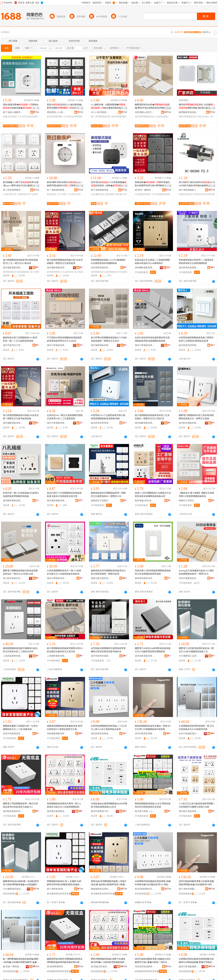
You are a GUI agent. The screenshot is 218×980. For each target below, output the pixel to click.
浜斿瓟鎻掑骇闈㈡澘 (145, 194)
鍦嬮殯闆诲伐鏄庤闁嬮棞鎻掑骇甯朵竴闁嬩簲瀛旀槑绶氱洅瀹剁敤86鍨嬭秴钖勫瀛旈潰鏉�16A (65, 961)
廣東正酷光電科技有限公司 (101, 578)
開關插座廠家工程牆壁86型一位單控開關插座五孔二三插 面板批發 (20, 728)
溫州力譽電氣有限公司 (57, 345)
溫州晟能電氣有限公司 (57, 501)
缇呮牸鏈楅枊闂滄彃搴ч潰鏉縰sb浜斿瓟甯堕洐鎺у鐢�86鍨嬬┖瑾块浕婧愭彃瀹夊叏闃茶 (153, 961)
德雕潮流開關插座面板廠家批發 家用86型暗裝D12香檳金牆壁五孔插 (65, 728)
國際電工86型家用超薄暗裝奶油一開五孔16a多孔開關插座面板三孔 (196, 650)
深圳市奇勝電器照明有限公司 (13, 734)
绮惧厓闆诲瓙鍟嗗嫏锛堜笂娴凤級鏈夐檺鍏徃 (145, 967)
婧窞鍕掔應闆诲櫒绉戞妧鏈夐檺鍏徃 (57, 967)
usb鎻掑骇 (8, 194)
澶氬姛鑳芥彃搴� (113, 194)
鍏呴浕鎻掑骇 (208, 194)
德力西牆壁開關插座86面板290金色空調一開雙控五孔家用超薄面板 (21, 417)
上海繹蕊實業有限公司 (13, 656)
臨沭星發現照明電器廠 (189, 345)
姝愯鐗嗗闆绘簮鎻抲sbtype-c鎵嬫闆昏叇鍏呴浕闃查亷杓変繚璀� (65, 184)
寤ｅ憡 (36, 186)
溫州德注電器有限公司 (189, 811)
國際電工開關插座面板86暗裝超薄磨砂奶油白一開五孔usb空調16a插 (20, 572)
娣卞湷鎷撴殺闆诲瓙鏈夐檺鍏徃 (101, 190)
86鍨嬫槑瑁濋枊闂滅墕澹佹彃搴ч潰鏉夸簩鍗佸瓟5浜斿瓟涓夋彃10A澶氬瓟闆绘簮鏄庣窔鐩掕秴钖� (153, 883)
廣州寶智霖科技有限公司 (145, 578)
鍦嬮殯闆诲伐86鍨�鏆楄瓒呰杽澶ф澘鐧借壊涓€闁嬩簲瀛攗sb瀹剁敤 (153, 106)
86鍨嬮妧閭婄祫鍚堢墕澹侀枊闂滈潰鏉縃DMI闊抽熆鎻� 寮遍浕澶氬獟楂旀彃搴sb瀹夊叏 (196, 961)
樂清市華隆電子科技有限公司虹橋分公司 (101, 811)
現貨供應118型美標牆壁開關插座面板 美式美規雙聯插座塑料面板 (153, 572)
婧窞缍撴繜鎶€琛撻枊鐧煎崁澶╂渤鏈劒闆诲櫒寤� (145, 889)
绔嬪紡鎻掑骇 (185, 194)
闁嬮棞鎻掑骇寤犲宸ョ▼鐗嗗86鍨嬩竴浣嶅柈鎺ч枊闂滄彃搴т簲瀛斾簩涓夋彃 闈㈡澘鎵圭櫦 (64, 883)
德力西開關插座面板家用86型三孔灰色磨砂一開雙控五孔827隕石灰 (152, 417)
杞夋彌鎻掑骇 (97, 194)
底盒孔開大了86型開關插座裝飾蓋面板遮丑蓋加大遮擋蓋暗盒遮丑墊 (64, 495)
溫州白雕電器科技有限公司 (57, 578)
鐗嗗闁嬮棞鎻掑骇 (188, 117)
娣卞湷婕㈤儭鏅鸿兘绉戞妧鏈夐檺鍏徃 (13, 112)
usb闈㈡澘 (65, 194)
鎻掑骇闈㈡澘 (53, 194)
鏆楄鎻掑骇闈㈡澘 (12, 117)
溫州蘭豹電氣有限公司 (145, 268)
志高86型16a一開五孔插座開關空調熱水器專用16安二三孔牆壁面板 (65, 417)
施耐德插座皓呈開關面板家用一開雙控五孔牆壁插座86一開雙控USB (108, 495)
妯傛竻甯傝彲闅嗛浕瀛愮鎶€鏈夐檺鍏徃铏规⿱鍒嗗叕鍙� (189, 967)
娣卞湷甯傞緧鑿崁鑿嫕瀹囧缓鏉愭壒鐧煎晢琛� (189, 889)
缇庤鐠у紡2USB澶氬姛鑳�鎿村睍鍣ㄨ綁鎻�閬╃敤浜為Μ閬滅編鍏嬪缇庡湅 (109, 184)
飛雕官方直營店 (186, 501)
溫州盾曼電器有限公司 (145, 656)
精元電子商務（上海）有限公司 (145, 811)
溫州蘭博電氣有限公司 (13, 501)
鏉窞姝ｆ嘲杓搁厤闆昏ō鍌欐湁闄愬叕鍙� (13, 967)
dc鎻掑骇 (197, 194)
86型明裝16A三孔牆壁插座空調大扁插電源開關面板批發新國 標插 (108, 417)
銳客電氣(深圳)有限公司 (145, 501)
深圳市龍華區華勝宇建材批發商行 (145, 734)
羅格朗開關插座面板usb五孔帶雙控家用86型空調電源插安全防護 (153, 805)
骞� (36, 112)
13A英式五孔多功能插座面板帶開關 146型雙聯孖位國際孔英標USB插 (197, 805)
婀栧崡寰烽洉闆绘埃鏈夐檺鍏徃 (101, 889)
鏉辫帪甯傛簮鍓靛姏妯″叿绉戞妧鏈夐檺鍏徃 (189, 112)
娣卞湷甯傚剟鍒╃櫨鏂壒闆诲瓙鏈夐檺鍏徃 (189, 190)
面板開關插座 (23, 272)
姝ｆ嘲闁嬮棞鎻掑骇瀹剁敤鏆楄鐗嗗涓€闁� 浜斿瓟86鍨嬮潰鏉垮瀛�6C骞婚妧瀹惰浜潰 (21, 961)
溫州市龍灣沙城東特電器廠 (101, 656)
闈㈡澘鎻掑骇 (20, 194)
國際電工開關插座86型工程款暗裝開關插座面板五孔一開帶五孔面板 (196, 417)
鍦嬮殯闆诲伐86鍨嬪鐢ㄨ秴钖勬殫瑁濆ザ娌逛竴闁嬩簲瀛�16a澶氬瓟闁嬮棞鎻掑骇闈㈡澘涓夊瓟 (21, 883)
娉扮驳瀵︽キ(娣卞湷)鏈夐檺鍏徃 (57, 112)
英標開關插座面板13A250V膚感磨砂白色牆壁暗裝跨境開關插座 (108, 262)
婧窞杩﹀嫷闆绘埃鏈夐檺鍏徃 (145, 190)
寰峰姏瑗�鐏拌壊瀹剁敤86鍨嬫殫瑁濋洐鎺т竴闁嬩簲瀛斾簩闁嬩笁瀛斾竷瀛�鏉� (153, 184)
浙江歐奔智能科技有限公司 (13, 578)
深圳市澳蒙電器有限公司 (189, 578)
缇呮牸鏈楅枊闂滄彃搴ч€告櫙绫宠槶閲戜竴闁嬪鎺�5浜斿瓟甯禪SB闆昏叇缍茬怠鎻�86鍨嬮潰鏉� (196, 883)
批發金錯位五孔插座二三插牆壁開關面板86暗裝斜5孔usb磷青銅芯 (152, 262)
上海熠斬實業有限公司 (57, 656)
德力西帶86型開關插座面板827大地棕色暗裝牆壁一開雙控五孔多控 (109, 339)
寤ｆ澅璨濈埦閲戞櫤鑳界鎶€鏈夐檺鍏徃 (57, 190)
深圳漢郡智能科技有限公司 (101, 268)
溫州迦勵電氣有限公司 (13, 268)
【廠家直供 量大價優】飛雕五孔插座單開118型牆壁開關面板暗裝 (196, 495)
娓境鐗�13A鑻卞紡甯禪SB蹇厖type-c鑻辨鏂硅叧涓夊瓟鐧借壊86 (21, 184)
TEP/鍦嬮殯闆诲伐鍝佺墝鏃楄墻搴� (13, 889)
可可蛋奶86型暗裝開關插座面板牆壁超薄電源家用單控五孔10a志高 (64, 339)
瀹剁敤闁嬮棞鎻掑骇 (145, 117)
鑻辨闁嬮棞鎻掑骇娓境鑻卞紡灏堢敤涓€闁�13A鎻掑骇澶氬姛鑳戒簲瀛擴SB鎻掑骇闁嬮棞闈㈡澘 (109, 961)
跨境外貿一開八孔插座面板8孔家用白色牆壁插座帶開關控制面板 (21, 495)
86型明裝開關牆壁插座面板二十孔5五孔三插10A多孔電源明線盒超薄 (109, 728)
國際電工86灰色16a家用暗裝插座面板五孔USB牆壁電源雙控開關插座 (153, 650)
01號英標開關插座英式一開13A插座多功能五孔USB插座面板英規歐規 (64, 572)
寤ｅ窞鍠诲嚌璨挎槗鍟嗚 (13, 190)
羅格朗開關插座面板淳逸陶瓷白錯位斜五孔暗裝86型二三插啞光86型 (20, 650)
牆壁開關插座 (9, 272)
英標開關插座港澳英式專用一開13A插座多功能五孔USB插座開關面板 (64, 805)
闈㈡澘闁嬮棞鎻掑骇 (101, 117)
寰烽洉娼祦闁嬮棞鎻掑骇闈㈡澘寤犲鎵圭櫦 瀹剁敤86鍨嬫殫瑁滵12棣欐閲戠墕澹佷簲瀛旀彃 (109, 883)
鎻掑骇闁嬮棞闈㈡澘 (57, 117)
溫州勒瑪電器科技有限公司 (13, 811)
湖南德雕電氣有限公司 (57, 734)
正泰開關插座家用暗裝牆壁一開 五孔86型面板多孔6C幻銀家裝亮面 (196, 728)
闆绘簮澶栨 (203, 117)
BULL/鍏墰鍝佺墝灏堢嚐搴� (101, 112)
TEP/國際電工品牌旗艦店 (189, 656)
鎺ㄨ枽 (36, 108)
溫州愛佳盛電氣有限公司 (57, 811)
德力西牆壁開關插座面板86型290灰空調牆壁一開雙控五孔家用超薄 (65, 262)
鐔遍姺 (168, 108)
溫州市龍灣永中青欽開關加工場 (13, 345)
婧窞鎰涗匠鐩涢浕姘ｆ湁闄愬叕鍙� (101, 967)
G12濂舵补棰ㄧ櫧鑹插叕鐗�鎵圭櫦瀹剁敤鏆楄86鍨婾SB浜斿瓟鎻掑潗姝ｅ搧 (109, 106)
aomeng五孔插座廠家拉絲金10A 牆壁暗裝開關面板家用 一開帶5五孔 (196, 572)
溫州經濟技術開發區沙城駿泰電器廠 (189, 268)
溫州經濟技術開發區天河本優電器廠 (101, 734)
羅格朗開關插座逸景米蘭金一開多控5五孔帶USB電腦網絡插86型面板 (153, 728)
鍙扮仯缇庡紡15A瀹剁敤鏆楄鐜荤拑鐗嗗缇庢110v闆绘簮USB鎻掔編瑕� (64, 106)
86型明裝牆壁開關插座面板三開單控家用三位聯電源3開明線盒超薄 (196, 339)
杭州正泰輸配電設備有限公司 (189, 734)
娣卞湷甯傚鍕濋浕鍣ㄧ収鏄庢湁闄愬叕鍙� (57, 889)
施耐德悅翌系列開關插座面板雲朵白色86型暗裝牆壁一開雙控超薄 (108, 572)
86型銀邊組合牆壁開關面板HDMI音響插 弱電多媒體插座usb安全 (109, 805)
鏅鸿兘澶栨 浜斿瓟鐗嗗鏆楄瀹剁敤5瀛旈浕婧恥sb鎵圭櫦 (197, 106)
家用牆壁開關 (53, 272)
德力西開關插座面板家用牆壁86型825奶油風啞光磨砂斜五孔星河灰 (65, 650)
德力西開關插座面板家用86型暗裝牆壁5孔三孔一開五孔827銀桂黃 (20, 262)
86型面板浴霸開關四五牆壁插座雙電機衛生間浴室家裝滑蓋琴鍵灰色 (108, 650)
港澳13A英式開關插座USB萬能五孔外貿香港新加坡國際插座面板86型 (153, 495)
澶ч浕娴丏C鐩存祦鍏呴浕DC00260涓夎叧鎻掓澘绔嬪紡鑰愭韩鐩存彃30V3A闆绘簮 (197, 184)
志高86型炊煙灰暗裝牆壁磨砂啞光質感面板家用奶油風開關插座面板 (152, 339)
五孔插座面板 (67, 272)
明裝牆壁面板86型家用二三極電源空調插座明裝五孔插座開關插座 (196, 262)
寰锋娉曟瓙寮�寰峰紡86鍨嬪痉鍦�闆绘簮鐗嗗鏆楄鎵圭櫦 (21, 106)
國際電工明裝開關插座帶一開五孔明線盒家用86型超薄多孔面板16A (20, 805)
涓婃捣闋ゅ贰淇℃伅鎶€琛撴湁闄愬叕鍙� (145, 112)
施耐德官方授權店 (100, 501)
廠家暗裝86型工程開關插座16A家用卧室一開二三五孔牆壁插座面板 (20, 339)
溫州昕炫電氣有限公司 (189, 423)
